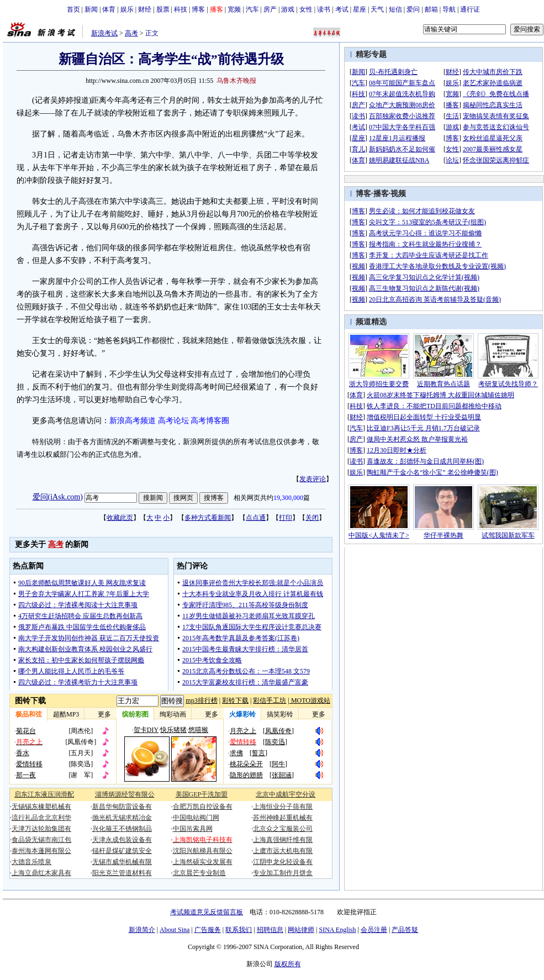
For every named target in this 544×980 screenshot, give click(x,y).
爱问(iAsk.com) (58, 497)
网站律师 (301, 930)
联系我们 (239, 930)
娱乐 (127, 9)
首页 (73, 9)
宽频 (234, 9)
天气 (377, 9)
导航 (449, 9)
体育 (109, 9)
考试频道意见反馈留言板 (207, 912)
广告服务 (208, 930)
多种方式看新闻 (208, 518)
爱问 (413, 9)
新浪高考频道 (133, 421)
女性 (306, 9)
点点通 (256, 518)
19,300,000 (288, 498)
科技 (181, 9)
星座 (360, 9)
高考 (131, 33)
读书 (324, 9)
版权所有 (288, 964)
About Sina (175, 930)
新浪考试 (104, 33)
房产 (270, 9)
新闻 (91, 9)
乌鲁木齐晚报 (236, 81)
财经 (145, 9)
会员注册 (374, 930)
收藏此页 (120, 518)
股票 (163, 9)
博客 (198, 9)
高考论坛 (173, 421)
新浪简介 (142, 930)
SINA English (337, 930)
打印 (286, 518)
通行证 (470, 9)
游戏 (288, 9)
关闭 (312, 518)
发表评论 (313, 479)
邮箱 (431, 9)
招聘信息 (270, 930)
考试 (342, 9)
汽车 (252, 9)
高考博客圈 (210, 421)
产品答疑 (405, 930)
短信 (395, 9)
